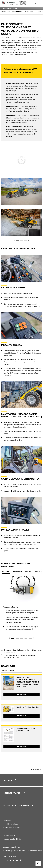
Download (22, 695)
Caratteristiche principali (11, 12)
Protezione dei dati (10, 835)
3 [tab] (22, 638)
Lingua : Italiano (8, 671)
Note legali (7, 820)
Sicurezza (6, 571)
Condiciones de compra (12, 827)
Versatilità (17, 571)
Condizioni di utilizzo (11, 824)
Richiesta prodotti (11, 9)
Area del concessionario (12, 847)
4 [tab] (26, 638)
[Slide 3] (25, 241)
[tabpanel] (21, 605)
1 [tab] (13, 638)
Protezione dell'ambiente (12, 839)
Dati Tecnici (30, 12)
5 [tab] (30, 638)
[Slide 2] (22, 241)
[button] (15, 241)
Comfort (28, 571)
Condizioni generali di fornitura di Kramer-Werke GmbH (23, 851)
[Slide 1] (18, 241)
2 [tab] (17, 638)
